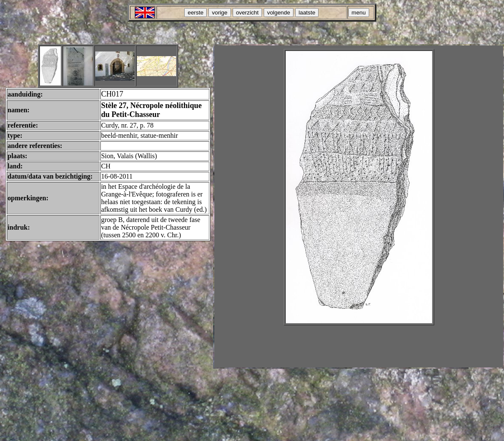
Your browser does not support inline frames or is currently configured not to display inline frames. (359, 206)
